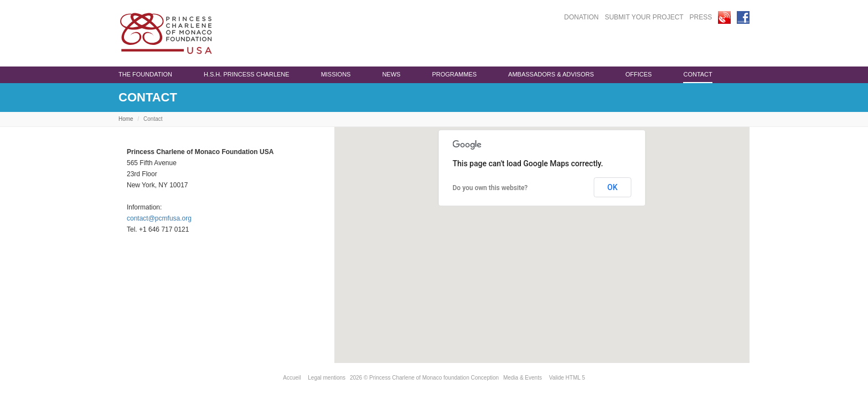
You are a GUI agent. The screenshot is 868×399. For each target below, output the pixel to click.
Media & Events (523, 378)
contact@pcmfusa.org (159, 218)
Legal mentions (327, 378)
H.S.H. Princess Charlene (247, 74)
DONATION (581, 17)
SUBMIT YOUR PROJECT (644, 17)
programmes (454, 74)
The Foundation (145, 74)
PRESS (701, 17)
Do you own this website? (490, 188)
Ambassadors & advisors (551, 74)
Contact (697, 74)
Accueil (292, 378)
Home (126, 119)
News (391, 74)
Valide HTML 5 (567, 378)
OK (613, 187)
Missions (336, 74)
